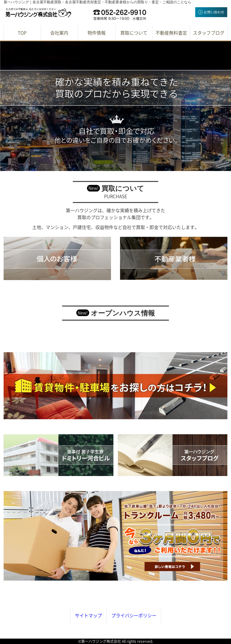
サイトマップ (88, 616)
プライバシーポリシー (134, 616)
